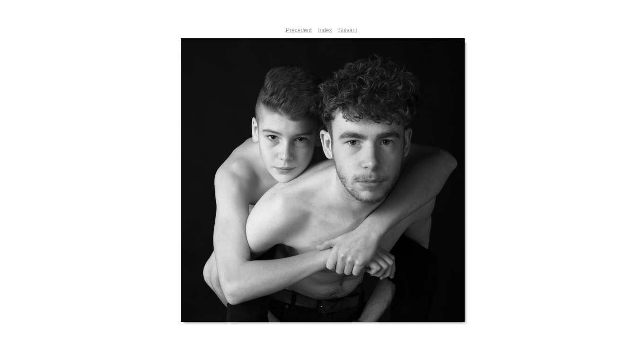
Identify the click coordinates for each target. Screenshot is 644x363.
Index (325, 30)
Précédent (299, 30)
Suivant (348, 30)
